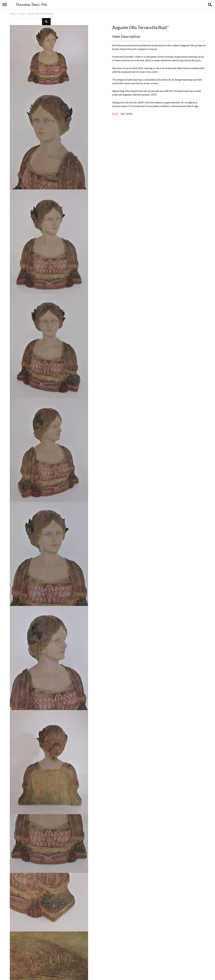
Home (13, 13)
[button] (46, 21)
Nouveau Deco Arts (31, 4)
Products (21, 13)
